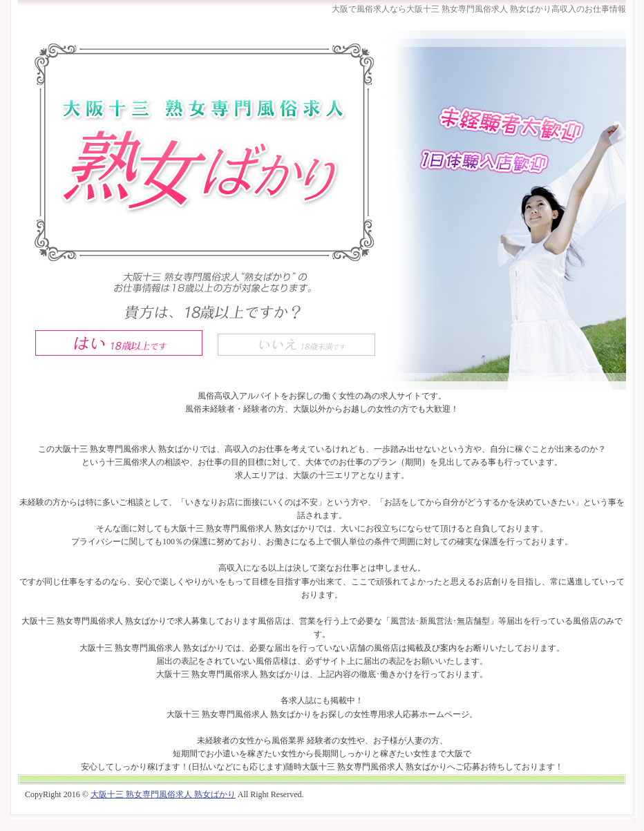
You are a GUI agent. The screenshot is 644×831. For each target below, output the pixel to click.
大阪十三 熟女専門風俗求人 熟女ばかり (163, 794)
